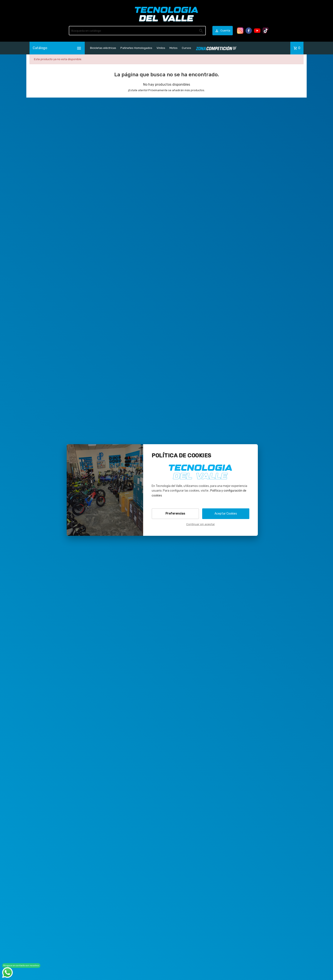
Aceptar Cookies (226, 514)
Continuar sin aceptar (201, 524)
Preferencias (175, 514)
